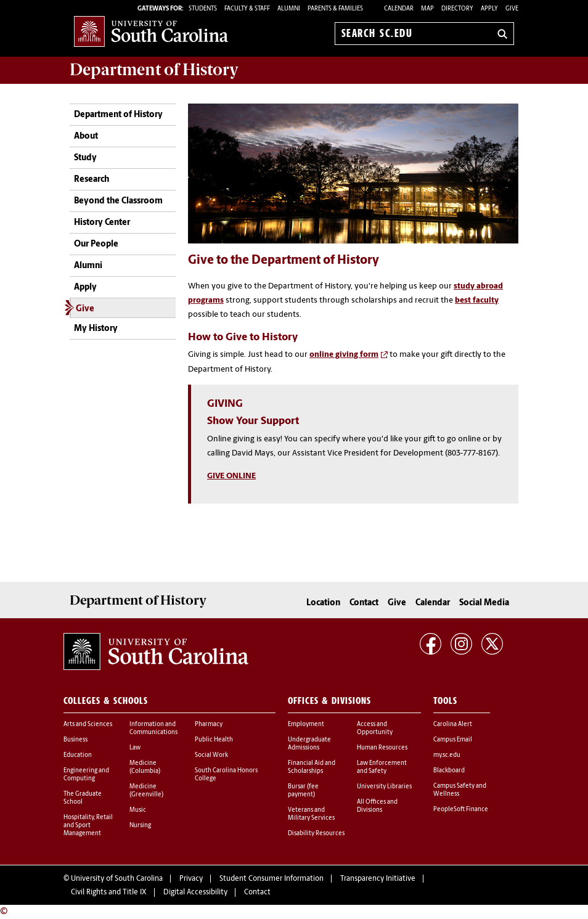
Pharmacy (209, 725)
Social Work (211, 755)
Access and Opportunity (375, 729)
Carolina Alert (453, 725)
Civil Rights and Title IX (109, 892)
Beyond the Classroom (118, 201)
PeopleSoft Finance (461, 810)
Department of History (118, 115)
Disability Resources (316, 834)
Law (135, 748)
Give (512, 9)
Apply (489, 9)
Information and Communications (153, 729)
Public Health (214, 740)
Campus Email (453, 740)
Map (427, 9)
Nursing (140, 826)
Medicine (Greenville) (146, 791)
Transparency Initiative (378, 879)
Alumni (88, 266)
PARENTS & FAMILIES (335, 9)
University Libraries (384, 787)
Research (92, 180)
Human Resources (382, 748)
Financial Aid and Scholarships (312, 767)
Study (85, 158)
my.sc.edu (447, 755)
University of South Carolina (117, 879)
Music (138, 810)
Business (76, 740)
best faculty (477, 300)
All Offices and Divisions (377, 806)
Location (323, 603)
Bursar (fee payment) (303, 791)
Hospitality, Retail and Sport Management (88, 826)
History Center (102, 223)
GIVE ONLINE (231, 476)
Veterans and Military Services (311, 814)
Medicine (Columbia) (145, 767)
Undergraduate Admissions (309, 744)
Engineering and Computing (86, 775)
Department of (154, 70)
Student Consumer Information (272, 879)
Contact (364, 603)
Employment (306, 725)
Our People (96, 244)
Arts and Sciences (88, 725)
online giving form (344, 355)
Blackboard (449, 771)
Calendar (399, 9)
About (86, 137)
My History (96, 329)
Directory (457, 9)
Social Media (484, 603)
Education (78, 755)
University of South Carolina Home (151, 31)
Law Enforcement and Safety (382, 767)
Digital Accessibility (195, 892)
